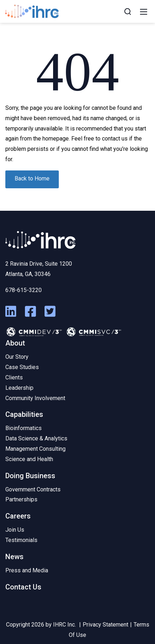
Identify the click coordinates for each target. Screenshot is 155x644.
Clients (14, 377)
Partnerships (21, 499)
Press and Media (27, 570)
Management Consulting (35, 449)
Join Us (15, 530)
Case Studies (22, 367)
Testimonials (21, 540)
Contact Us (23, 587)
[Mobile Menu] (144, 11)
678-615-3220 (24, 290)
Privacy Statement (105, 625)
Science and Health (29, 459)
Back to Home (32, 178)
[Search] (128, 11)
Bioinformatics (24, 428)
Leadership (19, 388)
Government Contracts (33, 489)
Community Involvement (35, 398)
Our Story (17, 357)
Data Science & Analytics (36, 438)
